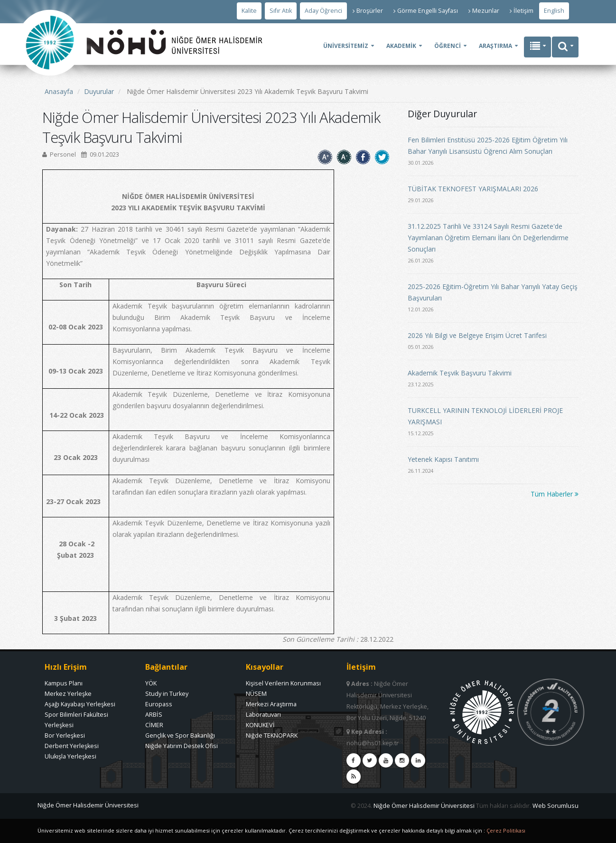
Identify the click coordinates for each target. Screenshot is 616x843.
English (554, 11)
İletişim (522, 11)
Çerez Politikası (506, 830)
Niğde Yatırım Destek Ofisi (182, 746)
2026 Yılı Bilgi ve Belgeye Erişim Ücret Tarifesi (477, 335)
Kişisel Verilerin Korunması (283, 683)
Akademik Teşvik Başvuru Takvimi (460, 373)
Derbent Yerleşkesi (72, 746)
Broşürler (368, 11)
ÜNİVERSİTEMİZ (346, 46)
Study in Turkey (167, 694)
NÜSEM (256, 694)
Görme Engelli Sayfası (426, 11)
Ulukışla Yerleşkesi (70, 756)
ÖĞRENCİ (448, 46)
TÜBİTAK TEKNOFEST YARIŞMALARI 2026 (473, 189)
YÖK (151, 683)
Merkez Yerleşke (68, 694)
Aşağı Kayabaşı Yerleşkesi (80, 704)
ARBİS (154, 715)
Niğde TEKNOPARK (272, 735)
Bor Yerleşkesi (65, 735)
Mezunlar (484, 11)
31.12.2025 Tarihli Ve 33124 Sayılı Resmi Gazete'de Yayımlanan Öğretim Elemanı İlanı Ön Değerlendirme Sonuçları (488, 238)
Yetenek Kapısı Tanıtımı (443, 459)
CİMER (154, 725)
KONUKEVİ (260, 725)
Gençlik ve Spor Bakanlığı (180, 735)
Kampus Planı (64, 683)
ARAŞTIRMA (495, 46)
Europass (159, 704)
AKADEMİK (401, 46)
